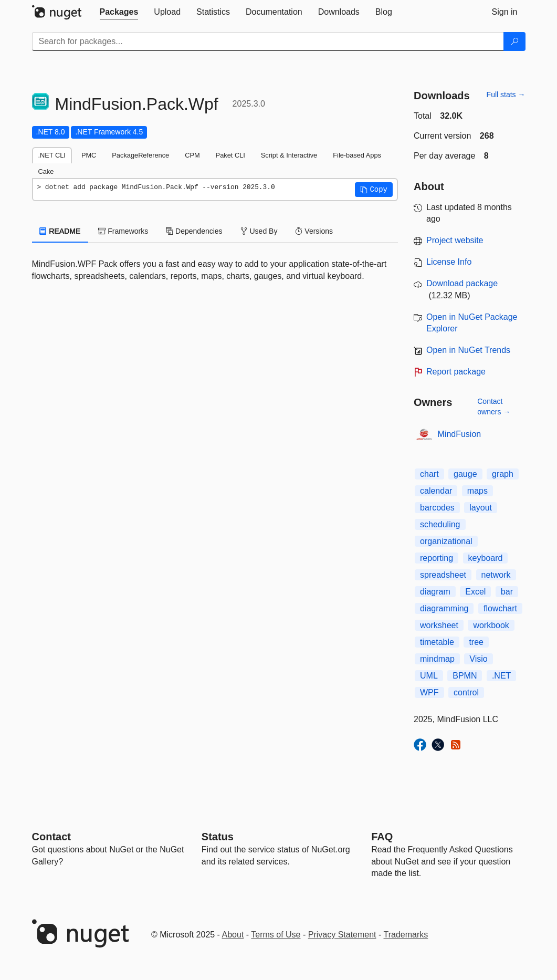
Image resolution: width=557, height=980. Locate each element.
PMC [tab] (89, 155)
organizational (446, 541)
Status (218, 837)
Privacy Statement (342, 935)
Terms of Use (276, 935)
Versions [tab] (314, 231)
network (496, 575)
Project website (455, 240)
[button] (374, 190)
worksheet (439, 625)
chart (429, 474)
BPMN (465, 676)
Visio (478, 659)
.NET (501, 676)
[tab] (119, 12)
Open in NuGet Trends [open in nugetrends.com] (468, 350)
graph (503, 474)
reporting (437, 558)
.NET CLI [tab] (52, 155)
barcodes (437, 508)
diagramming (444, 608)
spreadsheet (443, 575)
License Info (449, 262)
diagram (435, 592)
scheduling (440, 524)
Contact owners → (494, 406)
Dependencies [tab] (194, 231)
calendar (436, 491)
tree (476, 642)
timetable (437, 642)
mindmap (437, 659)
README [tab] (60, 231)
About (233, 935)
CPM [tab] (192, 155)
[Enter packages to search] (268, 41)
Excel (475, 592)
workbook (491, 625)
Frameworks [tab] (123, 231)
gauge (465, 474)
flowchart (500, 608)
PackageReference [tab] (140, 155)
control (466, 692)
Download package (462, 283)
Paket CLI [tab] (230, 155)
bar (507, 592)
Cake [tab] (46, 171)
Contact (51, 837)
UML (429, 676)
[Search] (514, 41)
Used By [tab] (259, 231)
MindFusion (460, 434)
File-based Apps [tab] (357, 155)
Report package (456, 372)
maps (477, 491)
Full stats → (506, 95)
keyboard (486, 558)
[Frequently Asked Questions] (382, 837)
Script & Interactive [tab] (289, 155)
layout (481, 508)
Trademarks (406, 935)
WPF (429, 692)
